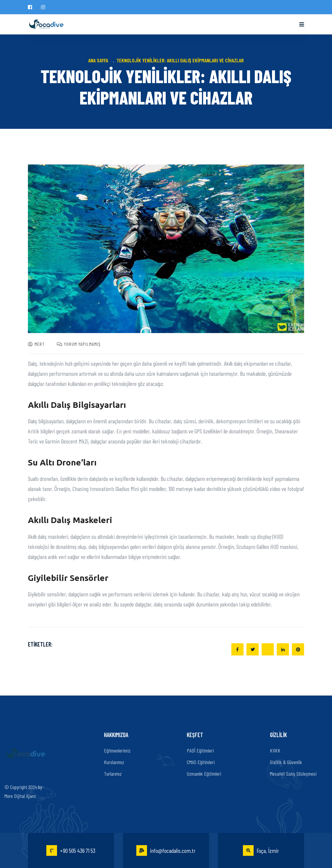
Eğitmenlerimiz (117, 750)
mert (36, 344)
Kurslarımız (114, 762)
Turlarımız (113, 774)
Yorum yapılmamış (79, 344)
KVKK (275, 750)
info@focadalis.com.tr (166, 850)
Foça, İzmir (261, 850)
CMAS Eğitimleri (201, 762)
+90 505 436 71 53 (71, 850)
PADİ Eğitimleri (200, 750)
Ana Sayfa (99, 60)
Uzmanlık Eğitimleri (204, 774)
